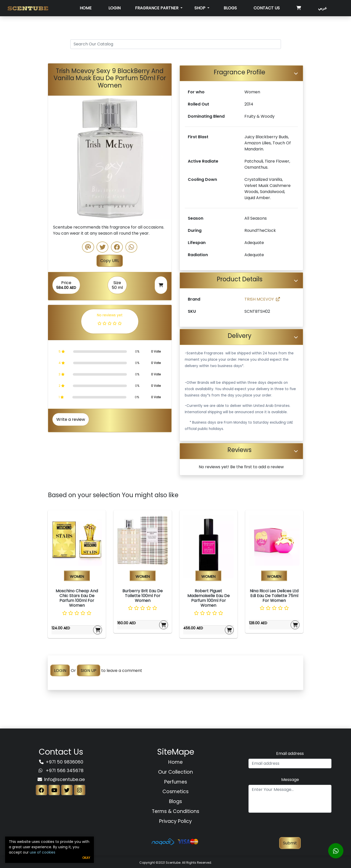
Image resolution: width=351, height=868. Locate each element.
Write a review (71, 419)
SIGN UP (89, 671)
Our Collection (175, 772)
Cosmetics (175, 792)
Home (86, 8)
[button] (57, 157)
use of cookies (43, 852)
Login (114, 8)
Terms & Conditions (175, 811)
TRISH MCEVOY (262, 299)
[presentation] (290, 827)
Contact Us (267, 8)
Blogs (230, 8)
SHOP (200, 8)
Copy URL (110, 261)
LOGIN (60, 671)
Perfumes (176, 782)
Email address (290, 753)
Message (290, 780)
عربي (323, 8)
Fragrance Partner (157, 8)
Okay (86, 858)
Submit (290, 843)
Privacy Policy (175, 821)
